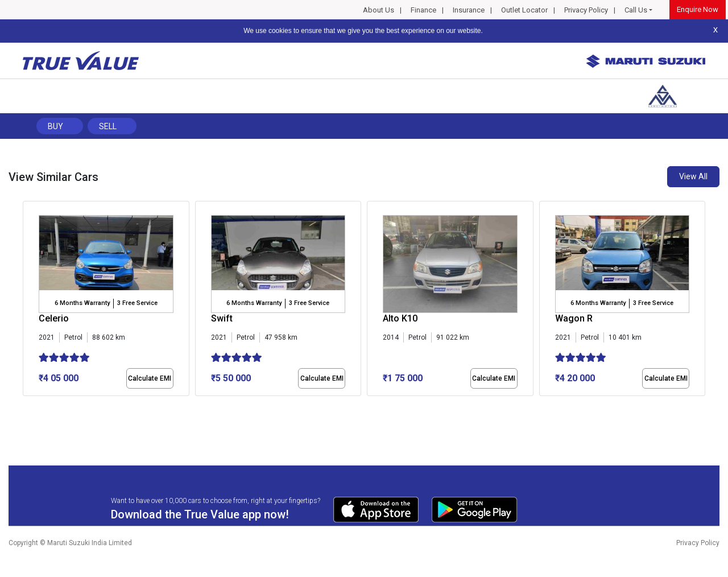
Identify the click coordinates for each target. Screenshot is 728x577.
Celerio (54, 318)
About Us (379, 10)
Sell (108, 126)
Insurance (469, 10)
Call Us (636, 10)
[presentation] (29, 301)
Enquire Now (698, 9)
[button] (26, 406)
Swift (222, 318)
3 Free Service (137, 303)
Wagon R (574, 318)
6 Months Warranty (82, 303)
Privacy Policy (586, 10)
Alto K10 (400, 318)
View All (693, 176)
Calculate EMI (150, 378)
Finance (423, 10)
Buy (55, 126)
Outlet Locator (524, 10)
